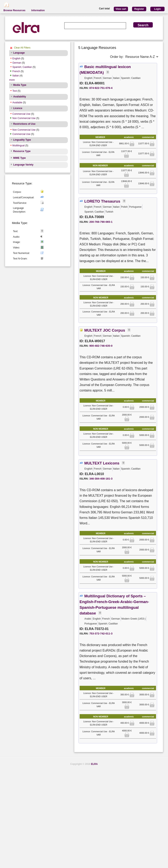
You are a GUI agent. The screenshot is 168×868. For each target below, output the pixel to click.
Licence (18, 108)
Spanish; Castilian (22, 67)
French (16, 71)
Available (17, 103)
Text (15, 91)
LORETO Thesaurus (102, 201)
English (16, 58)
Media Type (20, 85)
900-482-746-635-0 (101, 346)
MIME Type (20, 158)
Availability (20, 97)
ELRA (94, 764)
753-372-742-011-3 (101, 634)
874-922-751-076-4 (101, 88)
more (12, 80)
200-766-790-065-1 (101, 222)
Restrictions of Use (24, 124)
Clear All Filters (22, 48)
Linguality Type (22, 140)
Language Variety (23, 165)
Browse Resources (14, 10)
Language (19, 53)
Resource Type (22, 151)
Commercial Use (21, 114)
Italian (16, 76)
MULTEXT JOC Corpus (105, 330)
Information (38, 10)
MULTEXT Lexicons (102, 463)
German (17, 63)
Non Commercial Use (24, 118)
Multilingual (18, 146)
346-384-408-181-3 (101, 479)
